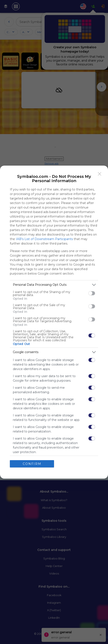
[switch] (92, 293)
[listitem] (54, 285)
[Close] (100, 174)
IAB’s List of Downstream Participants (44, 239)
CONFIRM (32, 464)
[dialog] (54, 322)
